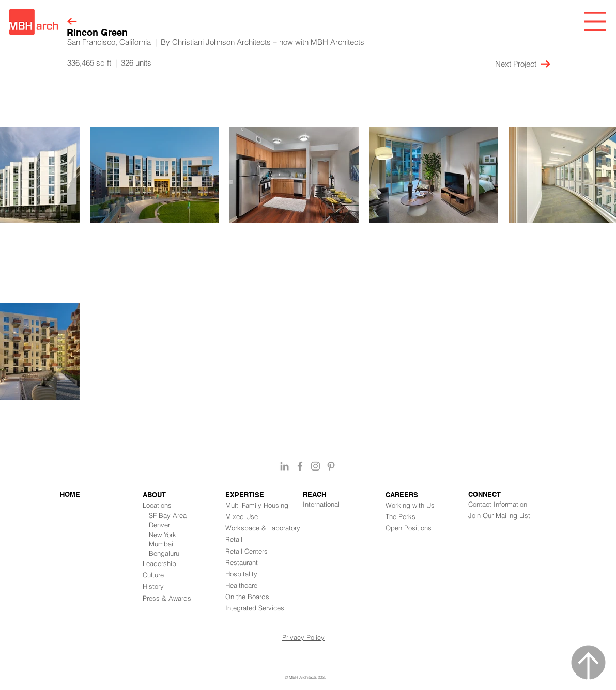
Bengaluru (164, 553)
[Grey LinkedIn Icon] (284, 466)
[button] (595, 21)
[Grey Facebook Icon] (300, 466)
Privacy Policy (303, 637)
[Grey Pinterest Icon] (331, 466)
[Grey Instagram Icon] (315, 466)
